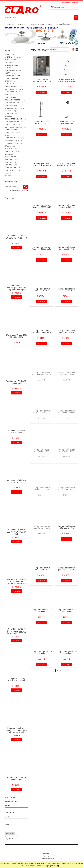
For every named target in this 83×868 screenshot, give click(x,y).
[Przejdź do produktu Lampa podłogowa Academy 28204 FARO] (67, 151)
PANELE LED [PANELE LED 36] (9, 149)
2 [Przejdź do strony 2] (54, 671)
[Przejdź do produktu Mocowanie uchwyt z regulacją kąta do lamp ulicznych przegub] (17, 714)
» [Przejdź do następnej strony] (61, 671)
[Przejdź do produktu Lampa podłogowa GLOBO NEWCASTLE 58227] (67, 475)
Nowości (8, 173)
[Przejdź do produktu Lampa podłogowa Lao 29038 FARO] (67, 597)
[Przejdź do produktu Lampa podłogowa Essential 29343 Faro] (42, 318)
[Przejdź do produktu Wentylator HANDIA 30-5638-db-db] (17, 368)
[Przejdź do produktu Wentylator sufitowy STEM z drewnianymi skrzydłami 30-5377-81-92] (17, 615)
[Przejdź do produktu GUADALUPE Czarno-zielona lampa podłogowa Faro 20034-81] (67, 109)
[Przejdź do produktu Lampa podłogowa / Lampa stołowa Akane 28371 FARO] (42, 151)
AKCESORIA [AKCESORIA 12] (9, 154)
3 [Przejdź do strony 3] (58, 671)
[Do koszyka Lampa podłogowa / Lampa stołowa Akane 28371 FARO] (42, 176)
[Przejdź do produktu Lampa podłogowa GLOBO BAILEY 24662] (42, 360)
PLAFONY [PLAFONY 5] (8, 94)
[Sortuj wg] (59, 50)
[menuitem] (10, 24)
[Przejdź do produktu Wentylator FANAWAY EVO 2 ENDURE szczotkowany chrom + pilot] (17, 566)
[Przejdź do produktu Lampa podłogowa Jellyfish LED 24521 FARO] (67, 555)
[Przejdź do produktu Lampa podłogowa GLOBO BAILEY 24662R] (67, 360)
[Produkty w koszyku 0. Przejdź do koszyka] (57, 7)
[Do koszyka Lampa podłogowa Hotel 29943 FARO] (66, 539)
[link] (42, 36)
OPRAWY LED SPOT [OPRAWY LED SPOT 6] (11, 143)
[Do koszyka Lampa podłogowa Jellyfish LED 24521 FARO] (66, 581)
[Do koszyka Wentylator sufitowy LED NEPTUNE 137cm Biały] (17, 541)
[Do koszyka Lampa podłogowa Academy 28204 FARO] (66, 176)
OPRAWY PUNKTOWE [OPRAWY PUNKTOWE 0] (12, 103)
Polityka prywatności (48, 856)
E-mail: (7, 817)
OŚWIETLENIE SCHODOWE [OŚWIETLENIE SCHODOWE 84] (14, 89)
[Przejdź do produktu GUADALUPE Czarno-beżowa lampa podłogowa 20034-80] (42, 109)
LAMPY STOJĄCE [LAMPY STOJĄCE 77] (10, 170)
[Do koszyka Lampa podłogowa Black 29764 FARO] (66, 302)
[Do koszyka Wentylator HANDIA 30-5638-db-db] (17, 393)
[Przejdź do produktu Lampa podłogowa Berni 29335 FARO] (67, 234)
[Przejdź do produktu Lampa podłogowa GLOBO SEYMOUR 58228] (42, 513)
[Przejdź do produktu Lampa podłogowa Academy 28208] (67, 192)
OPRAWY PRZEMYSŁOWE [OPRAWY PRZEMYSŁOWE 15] (13, 119)
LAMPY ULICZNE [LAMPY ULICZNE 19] (10, 124)
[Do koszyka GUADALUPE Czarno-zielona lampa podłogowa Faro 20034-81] (66, 134)
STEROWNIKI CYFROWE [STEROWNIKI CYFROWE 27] (13, 76)
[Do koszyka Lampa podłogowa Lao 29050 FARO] (66, 664)
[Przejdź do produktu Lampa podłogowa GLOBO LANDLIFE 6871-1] (42, 475)
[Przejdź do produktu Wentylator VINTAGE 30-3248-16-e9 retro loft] (17, 222)
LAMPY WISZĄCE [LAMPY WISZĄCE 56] (10, 167)
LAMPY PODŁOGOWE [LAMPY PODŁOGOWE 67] (12, 138)
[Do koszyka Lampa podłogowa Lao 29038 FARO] (66, 623)
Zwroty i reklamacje (48, 858)
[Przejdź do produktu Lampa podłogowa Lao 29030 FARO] (42, 597)
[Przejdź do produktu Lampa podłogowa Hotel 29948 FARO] (42, 555)
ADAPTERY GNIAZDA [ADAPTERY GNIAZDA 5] (12, 141)
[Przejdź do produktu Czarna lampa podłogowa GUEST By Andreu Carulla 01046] (42, 66)
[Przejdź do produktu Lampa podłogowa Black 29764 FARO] (67, 276)
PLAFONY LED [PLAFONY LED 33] (9, 151)
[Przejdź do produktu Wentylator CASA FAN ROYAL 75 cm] (17, 467)
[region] (42, 36)
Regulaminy (45, 853)
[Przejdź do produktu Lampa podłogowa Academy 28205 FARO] (42, 192)
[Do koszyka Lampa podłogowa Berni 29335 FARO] (66, 260)
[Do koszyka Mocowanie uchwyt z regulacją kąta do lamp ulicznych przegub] (17, 740)
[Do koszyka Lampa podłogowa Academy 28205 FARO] (42, 218)
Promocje (8, 176)
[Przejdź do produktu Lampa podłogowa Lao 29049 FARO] (42, 639)
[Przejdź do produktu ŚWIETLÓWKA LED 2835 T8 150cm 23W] (17, 321)
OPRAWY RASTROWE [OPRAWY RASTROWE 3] (12, 122)
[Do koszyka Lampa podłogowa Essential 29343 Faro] (42, 344)
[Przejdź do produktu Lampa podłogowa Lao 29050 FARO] (67, 639)
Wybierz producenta (11, 801)
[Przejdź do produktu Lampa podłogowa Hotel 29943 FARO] (67, 513)
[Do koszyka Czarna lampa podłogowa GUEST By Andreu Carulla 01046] (42, 92)
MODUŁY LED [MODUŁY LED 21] (9, 116)
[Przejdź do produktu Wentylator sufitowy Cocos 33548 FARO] (17, 665)
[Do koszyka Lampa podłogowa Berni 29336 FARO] (42, 302)
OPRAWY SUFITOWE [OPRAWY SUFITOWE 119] (12, 108)
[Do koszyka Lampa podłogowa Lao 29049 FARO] (42, 664)
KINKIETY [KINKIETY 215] (8, 135)
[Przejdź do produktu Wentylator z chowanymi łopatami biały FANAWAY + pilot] (17, 272)
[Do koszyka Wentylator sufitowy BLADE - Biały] (17, 442)
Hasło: (7, 825)
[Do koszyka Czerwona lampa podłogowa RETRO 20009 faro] (66, 92)
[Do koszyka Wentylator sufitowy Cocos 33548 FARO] (17, 690)
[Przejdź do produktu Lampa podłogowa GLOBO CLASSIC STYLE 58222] (42, 398)
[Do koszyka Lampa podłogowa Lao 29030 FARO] (42, 623)
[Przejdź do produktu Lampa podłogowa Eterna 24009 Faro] (67, 318)
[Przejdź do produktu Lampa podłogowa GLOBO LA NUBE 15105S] (42, 436)
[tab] (39, 44)
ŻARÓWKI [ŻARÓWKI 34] (8, 111)
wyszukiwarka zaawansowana (19, 190)
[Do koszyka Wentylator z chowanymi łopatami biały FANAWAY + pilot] (17, 297)
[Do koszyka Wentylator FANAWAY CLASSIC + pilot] (17, 789)
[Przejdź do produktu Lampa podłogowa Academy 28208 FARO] (42, 234)
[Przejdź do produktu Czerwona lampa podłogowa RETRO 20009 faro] (67, 66)
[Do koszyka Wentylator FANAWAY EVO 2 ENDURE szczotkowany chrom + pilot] (17, 591)
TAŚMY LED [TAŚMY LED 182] (9, 113)
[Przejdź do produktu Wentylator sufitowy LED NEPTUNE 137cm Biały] (17, 516)
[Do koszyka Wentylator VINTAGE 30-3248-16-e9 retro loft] (17, 247)
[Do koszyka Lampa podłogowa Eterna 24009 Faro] (66, 344)
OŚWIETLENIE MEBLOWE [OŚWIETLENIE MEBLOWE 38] (13, 127)
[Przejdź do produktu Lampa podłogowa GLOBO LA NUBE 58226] (67, 436)
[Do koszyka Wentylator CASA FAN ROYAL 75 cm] (17, 492)
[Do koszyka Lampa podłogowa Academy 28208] (66, 218)
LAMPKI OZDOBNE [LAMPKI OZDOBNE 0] (11, 105)
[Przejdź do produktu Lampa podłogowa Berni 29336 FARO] (42, 276)
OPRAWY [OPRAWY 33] (8, 146)
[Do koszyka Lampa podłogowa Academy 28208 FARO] (42, 260)
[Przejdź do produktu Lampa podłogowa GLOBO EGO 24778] (67, 398)
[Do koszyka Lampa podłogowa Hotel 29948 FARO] (42, 581)
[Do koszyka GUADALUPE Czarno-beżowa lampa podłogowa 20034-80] (42, 134)
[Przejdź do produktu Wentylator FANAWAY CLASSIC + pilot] (17, 764)
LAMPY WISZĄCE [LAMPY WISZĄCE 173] (10, 97)
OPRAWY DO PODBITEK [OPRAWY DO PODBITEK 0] (13, 100)
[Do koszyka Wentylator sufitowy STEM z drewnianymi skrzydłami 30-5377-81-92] (17, 641)
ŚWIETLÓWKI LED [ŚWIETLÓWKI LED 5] (11, 92)
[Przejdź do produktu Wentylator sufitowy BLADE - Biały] (17, 417)
